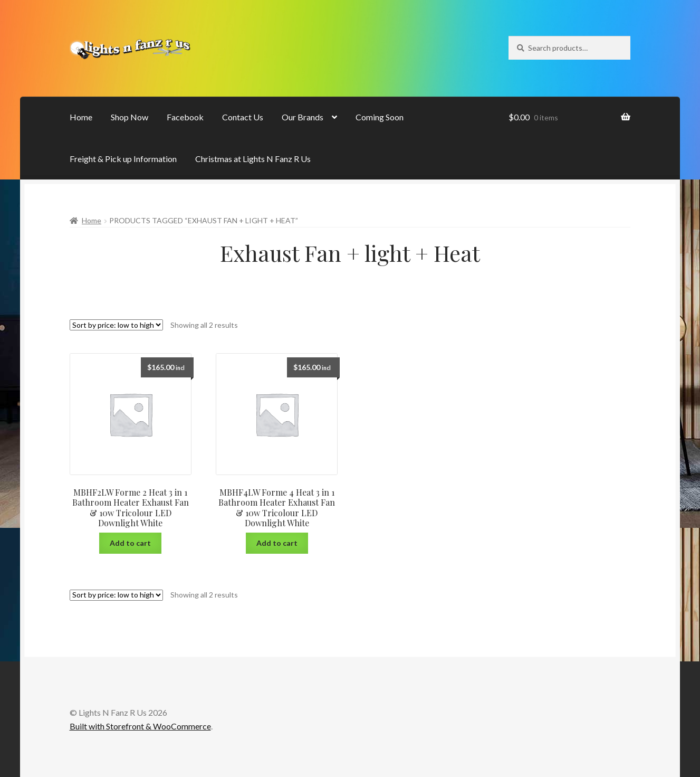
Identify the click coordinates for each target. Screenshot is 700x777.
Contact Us (243, 117)
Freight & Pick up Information (123, 159)
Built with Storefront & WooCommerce (140, 726)
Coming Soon (380, 117)
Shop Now (130, 117)
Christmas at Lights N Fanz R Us (253, 159)
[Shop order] (116, 325)
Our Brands (303, 117)
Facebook (185, 117)
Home (81, 117)
